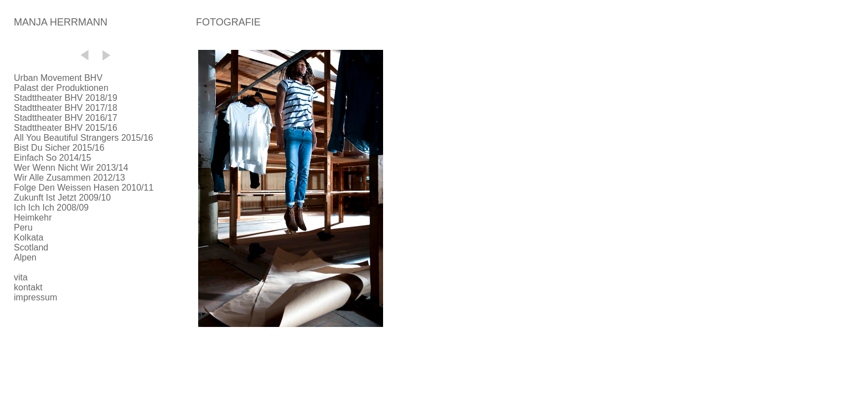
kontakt (28, 287)
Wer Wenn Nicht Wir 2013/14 (71, 168)
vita (21, 277)
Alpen (25, 257)
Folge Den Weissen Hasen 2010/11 (84, 188)
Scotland (31, 247)
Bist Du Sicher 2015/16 (59, 148)
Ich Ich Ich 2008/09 (51, 208)
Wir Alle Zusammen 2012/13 (69, 178)
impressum (35, 297)
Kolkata (29, 237)
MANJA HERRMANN (61, 22)
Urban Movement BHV (58, 78)
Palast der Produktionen (61, 88)
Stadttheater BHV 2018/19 (66, 98)
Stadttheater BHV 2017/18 (66, 108)
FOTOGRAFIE (228, 22)
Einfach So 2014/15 (53, 158)
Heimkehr (33, 218)
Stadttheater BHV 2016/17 (66, 118)
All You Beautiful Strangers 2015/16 (84, 138)
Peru (23, 227)
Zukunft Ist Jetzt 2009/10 (62, 198)
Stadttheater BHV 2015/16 (66, 128)
